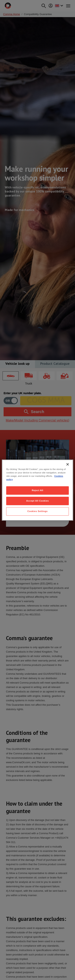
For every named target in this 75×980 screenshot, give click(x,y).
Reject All (37, 490)
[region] (37, 490)
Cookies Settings (37, 511)
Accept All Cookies (37, 501)
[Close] (68, 464)
